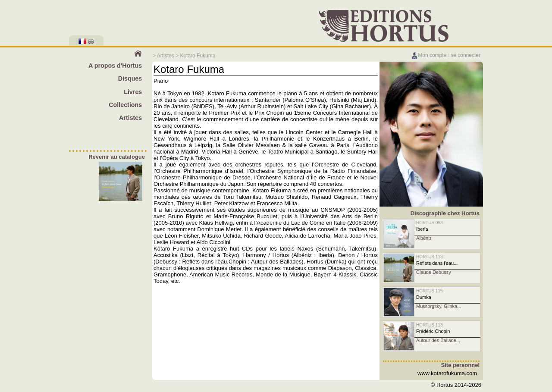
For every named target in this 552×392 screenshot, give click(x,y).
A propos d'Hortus (115, 66)
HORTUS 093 (430, 223)
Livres (133, 92)
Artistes (166, 56)
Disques (130, 78)
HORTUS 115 (430, 291)
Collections (125, 105)
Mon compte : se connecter (446, 55)
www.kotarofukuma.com (447, 373)
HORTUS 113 (430, 257)
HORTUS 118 (430, 325)
